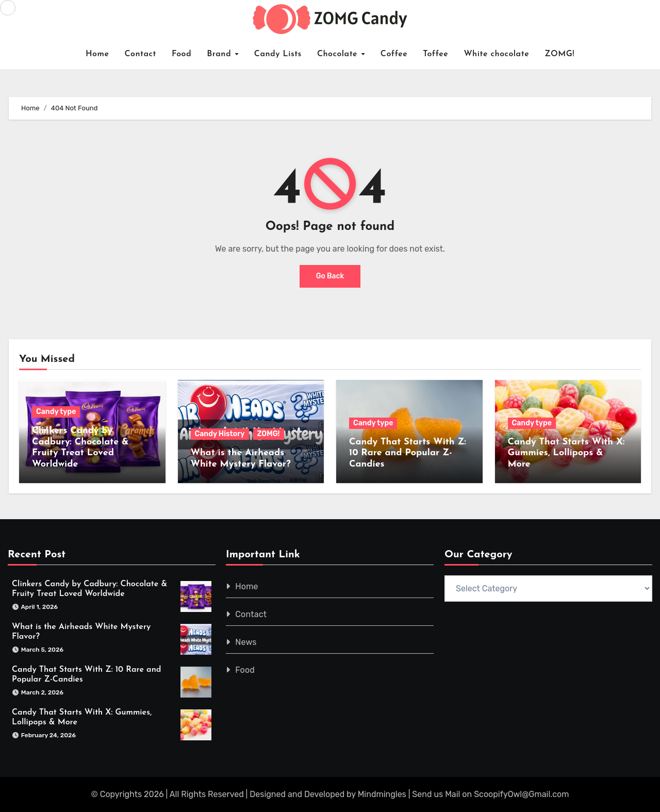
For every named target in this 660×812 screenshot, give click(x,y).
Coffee (394, 54)
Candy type (56, 412)
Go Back (330, 276)
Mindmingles (382, 794)
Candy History (220, 434)
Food (181, 54)
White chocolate (496, 54)
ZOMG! (559, 54)
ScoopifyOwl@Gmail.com (521, 794)
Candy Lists (278, 54)
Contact (140, 54)
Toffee (435, 54)
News (246, 642)
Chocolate (339, 54)
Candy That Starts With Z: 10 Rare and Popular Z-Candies (408, 453)
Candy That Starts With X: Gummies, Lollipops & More (566, 453)
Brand (220, 54)
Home (97, 54)
